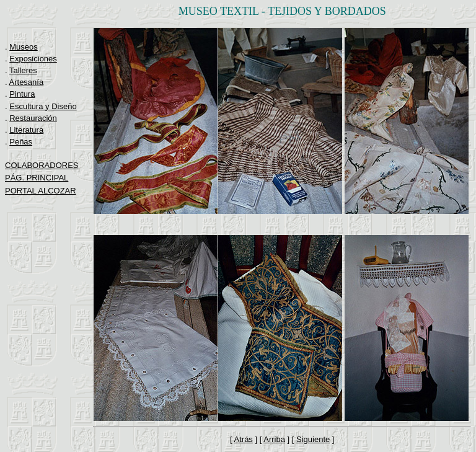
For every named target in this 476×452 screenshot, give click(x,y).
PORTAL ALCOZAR (41, 191)
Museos (24, 47)
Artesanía (27, 82)
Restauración (33, 118)
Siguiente (313, 439)
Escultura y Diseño (43, 106)
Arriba (274, 439)
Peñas (21, 142)
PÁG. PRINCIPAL (37, 178)
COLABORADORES (42, 165)
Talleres (23, 70)
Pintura (22, 94)
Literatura (26, 130)
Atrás (244, 439)
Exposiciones (33, 59)
